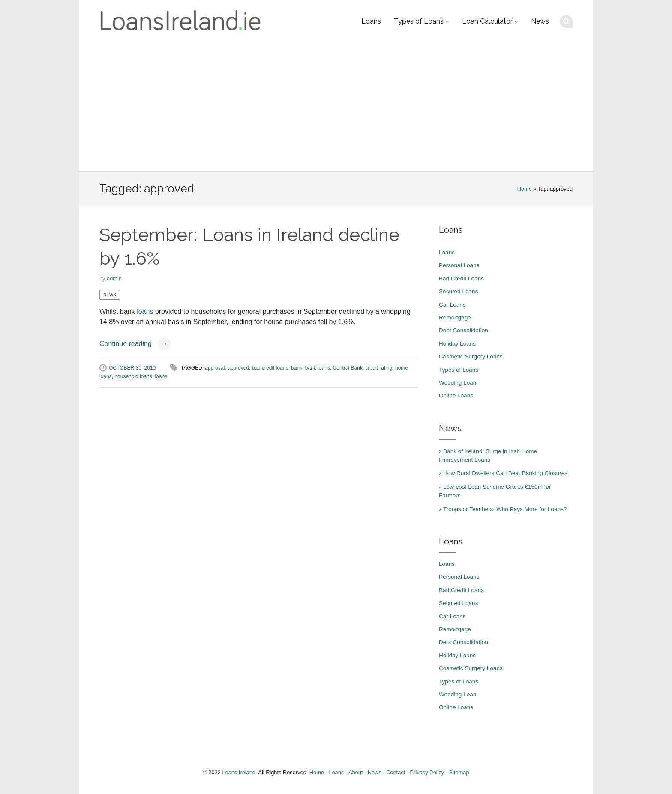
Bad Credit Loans (461, 278)
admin (114, 278)
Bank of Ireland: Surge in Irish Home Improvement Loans (488, 456)
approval (215, 368)
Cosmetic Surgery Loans (471, 356)
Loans (371, 21)
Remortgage (455, 317)
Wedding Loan (457, 383)
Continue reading (135, 344)
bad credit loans (270, 368)
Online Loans (456, 395)
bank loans (318, 368)
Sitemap (459, 772)
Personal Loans (459, 265)
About (355, 772)
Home (525, 189)
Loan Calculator (487, 21)
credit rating (379, 368)
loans (145, 311)
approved (238, 368)
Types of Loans (419, 21)
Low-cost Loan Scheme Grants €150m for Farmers (495, 491)
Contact (396, 772)
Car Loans (452, 305)
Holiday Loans (457, 344)
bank (297, 368)
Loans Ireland (239, 772)
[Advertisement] (336, 107)
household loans (133, 376)
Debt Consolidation (463, 330)
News (540, 21)
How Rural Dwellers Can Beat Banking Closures (505, 473)
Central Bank (348, 368)
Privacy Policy (427, 772)
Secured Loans (458, 291)
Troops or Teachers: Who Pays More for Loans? (505, 509)
